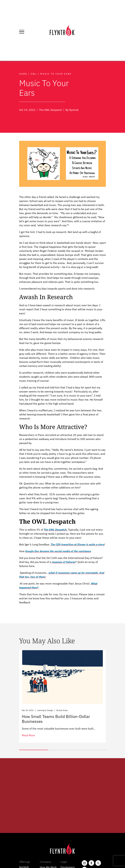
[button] (34, 750)
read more (28, 735)
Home (23, 74)
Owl (34, 74)
